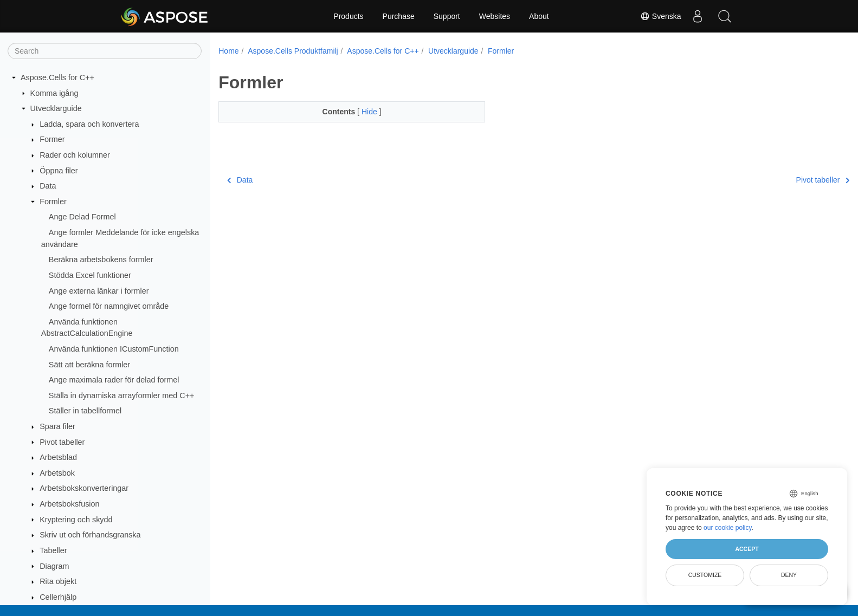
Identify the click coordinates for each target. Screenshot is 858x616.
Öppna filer (59, 171)
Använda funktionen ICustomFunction (114, 349)
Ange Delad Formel (82, 217)
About (539, 16)
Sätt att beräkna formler (89, 365)
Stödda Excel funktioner (90, 275)
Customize (705, 575)
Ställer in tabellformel (85, 411)
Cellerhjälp (58, 597)
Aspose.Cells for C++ (57, 77)
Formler (53, 202)
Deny (789, 575)
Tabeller (53, 550)
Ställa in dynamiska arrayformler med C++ (122, 395)
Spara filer (57, 426)
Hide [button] (361, 112)
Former (52, 139)
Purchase (399, 16)
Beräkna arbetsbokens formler (101, 260)
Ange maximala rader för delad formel (114, 380)
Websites (495, 16)
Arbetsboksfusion (69, 504)
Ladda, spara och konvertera (89, 124)
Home (228, 51)
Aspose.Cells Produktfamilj (293, 51)
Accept (747, 549)
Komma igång (54, 93)
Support (447, 16)
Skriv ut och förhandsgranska (90, 535)
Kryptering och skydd (76, 520)
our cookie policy (728, 528)
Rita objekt (58, 581)
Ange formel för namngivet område (109, 306)
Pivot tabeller (62, 442)
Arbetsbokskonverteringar (84, 488)
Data (48, 186)
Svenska (661, 16)
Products (348, 16)
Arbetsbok (57, 473)
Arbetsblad (58, 457)
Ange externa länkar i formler (99, 291)
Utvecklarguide (56, 108)
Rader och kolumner (75, 155)
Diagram (54, 566)
